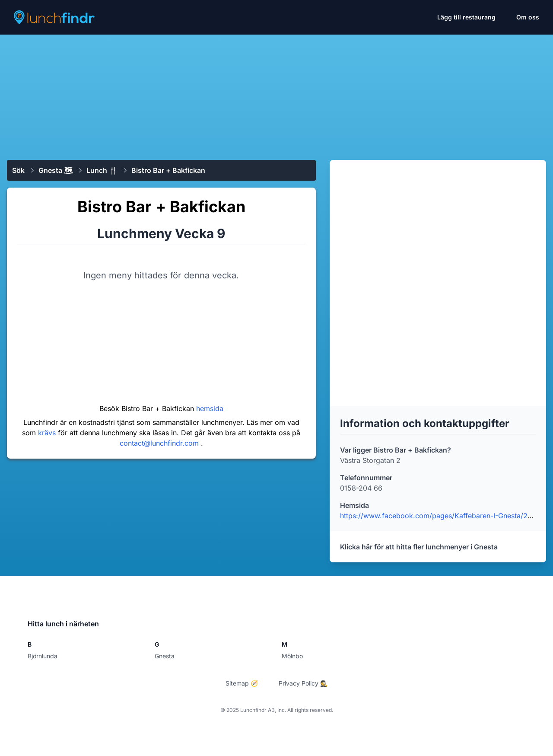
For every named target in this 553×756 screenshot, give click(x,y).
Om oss (528, 17)
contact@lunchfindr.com (160, 443)
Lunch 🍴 (102, 170)
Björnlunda (43, 656)
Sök (18, 170)
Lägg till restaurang (466, 17)
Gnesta (165, 656)
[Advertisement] (276, 94)
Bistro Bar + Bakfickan (168, 170)
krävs (48, 433)
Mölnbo (292, 656)
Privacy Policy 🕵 (303, 683)
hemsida (210, 408)
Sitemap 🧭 (242, 683)
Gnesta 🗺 (56, 170)
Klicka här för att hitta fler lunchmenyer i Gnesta (419, 547)
